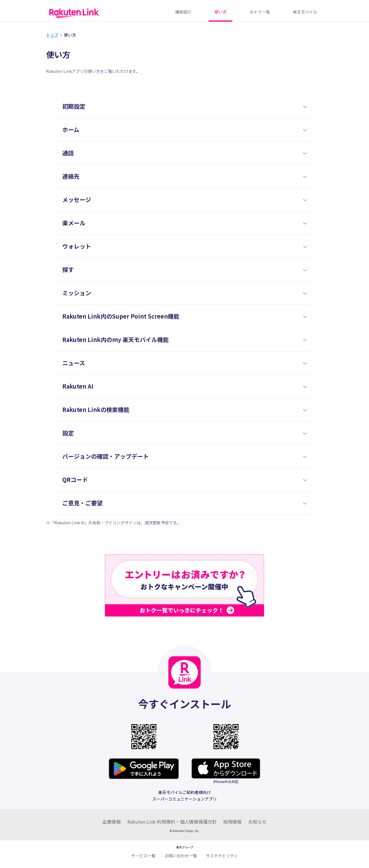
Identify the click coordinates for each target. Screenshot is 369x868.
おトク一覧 (260, 12)
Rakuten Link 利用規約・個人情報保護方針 (172, 822)
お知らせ (257, 822)
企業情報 (112, 822)
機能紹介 (183, 12)
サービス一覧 (143, 856)
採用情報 (232, 822)
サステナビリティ (222, 856)
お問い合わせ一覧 (181, 856)
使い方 (221, 12)
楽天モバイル (305, 12)
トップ (52, 35)
